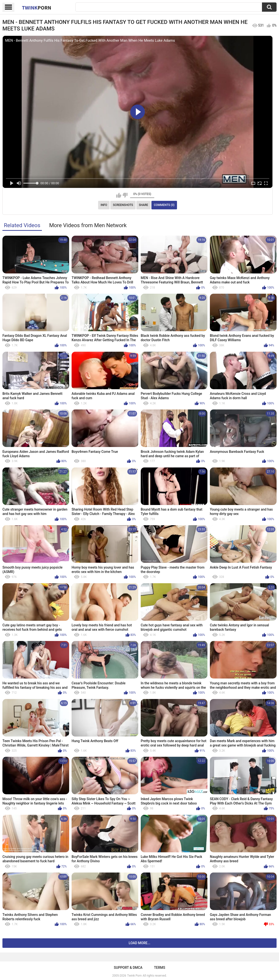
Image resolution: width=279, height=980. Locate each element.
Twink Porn (134, 976)
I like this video (119, 195)
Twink (37, 8)
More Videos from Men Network (88, 225)
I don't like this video (125, 195)
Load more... (140, 943)
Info (104, 205)
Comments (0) (164, 205)
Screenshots (123, 205)
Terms (159, 968)
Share (143, 205)
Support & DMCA (128, 968)
